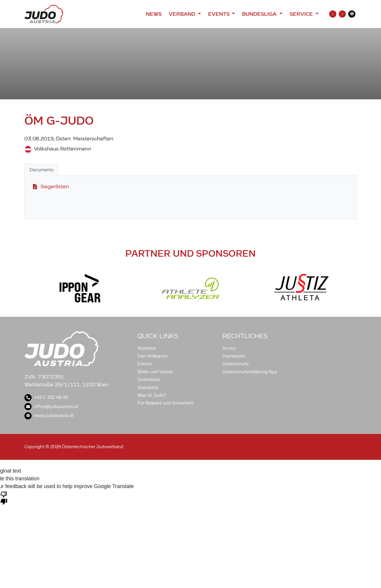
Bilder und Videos (155, 372)
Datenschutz (236, 364)
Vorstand (147, 348)
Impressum (234, 356)
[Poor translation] (4, 498)
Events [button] (219, 14)
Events (145, 364)
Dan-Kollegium (153, 356)
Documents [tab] (41, 170)
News (154, 14)
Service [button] (302, 14)
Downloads (149, 380)
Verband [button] (183, 14)
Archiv (229, 348)
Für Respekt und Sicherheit (165, 403)
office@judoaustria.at (51, 407)
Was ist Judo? (152, 395)
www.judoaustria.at (49, 415)
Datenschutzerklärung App (250, 372)
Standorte (148, 388)
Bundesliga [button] (260, 14)
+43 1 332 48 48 (46, 397)
